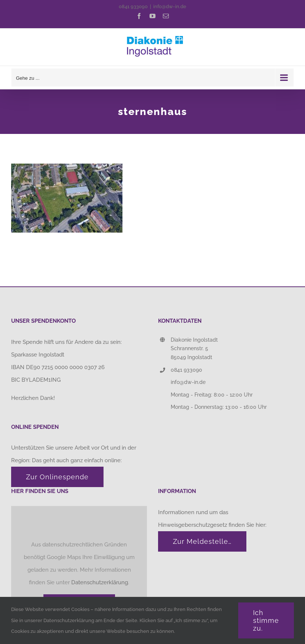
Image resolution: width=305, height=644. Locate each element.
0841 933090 (133, 6)
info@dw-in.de (170, 6)
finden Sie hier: (248, 525)
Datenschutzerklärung (100, 582)
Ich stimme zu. (266, 620)
